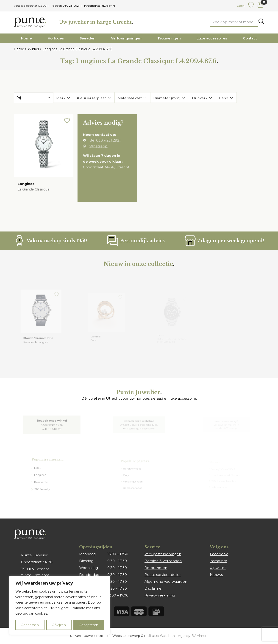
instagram (218, 561)
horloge (142, 398)
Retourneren (156, 568)
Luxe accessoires (212, 38)
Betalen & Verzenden (163, 561)
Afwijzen (59, 625)
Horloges (56, 38)
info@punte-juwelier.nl (100, 6)
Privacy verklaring (160, 595)
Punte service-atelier (163, 575)
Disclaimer (154, 588)
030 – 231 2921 (108, 142)
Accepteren (89, 625)
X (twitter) (218, 568)
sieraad (157, 398)
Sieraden (88, 38)
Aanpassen (30, 625)
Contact (250, 38)
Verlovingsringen (126, 38)
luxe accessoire (183, 398)
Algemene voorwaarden (166, 581)
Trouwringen (169, 38)
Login (241, 6)
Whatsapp (99, 147)
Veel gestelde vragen (163, 554)
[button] (65, 124)
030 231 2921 (71, 6)
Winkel (33, 49)
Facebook (219, 554)
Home (26, 38)
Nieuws (216, 575)
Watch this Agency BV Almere (184, 636)
